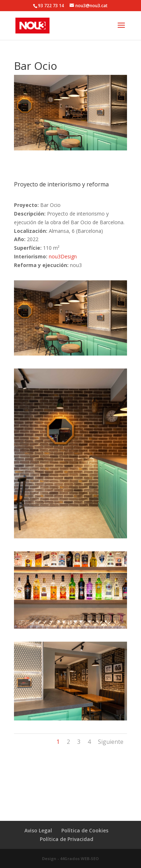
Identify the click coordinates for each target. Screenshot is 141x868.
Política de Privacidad (67, 839)
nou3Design (63, 256)
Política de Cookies (85, 830)
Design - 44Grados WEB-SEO (70, 858)
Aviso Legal (38, 830)
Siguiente (111, 742)
